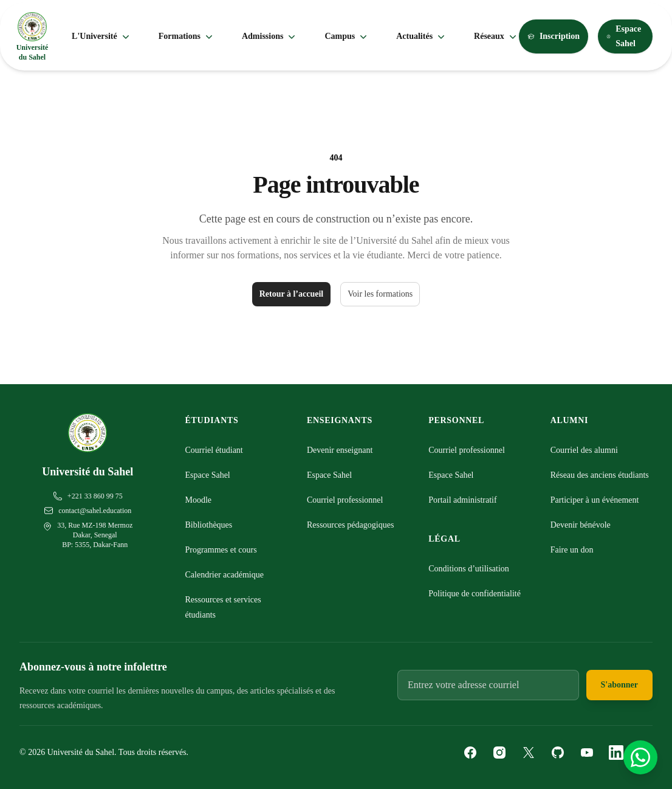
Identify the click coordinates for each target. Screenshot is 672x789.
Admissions (270, 36)
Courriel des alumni (584, 450)
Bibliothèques (209, 525)
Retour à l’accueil (292, 294)
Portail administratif (462, 500)
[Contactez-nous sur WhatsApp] (640, 757)
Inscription (554, 36)
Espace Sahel (624, 36)
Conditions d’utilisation (469, 569)
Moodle (199, 500)
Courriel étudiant (214, 450)
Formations (187, 36)
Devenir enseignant (340, 450)
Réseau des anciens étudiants (600, 475)
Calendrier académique (225, 575)
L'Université (102, 36)
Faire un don (572, 550)
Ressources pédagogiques (350, 525)
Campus (347, 36)
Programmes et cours (221, 550)
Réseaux (496, 36)
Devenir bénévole (581, 525)
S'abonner (619, 685)
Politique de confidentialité (475, 594)
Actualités (422, 36)
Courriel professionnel (345, 500)
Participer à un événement (595, 500)
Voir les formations (380, 294)
